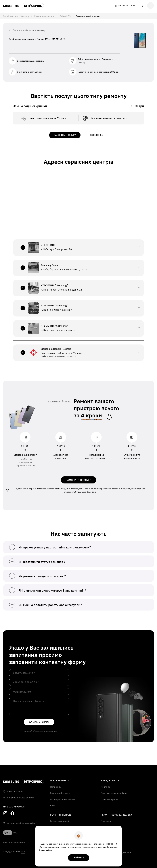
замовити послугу (65, 135)
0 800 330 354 (99, 135)
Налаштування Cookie (14, 842)
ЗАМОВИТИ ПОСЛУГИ (79, 480)
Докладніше (45, 850)
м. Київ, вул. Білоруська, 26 (21, 823)
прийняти (78, 858)
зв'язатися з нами (39, 722)
